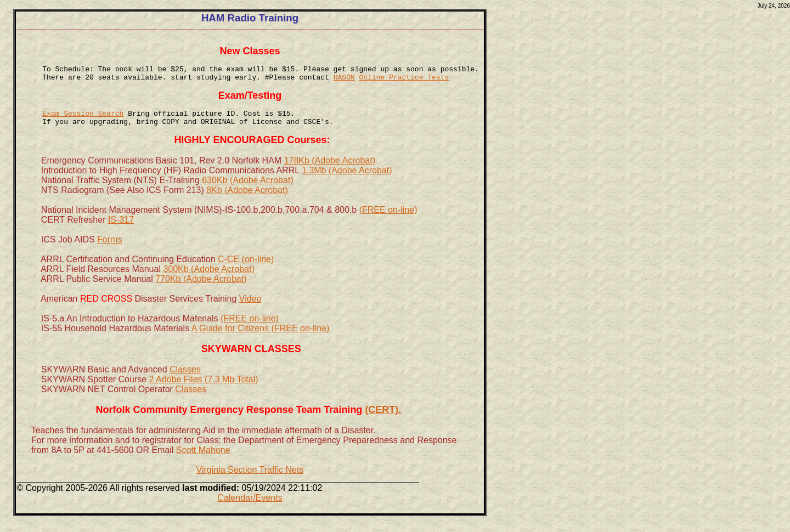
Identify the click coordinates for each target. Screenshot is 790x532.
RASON (344, 82)
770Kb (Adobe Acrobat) (201, 292)
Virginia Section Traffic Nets (250, 483)
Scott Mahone (203, 463)
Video (250, 312)
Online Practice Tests (404, 82)
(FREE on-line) (388, 223)
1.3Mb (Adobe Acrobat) (347, 183)
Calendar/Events (250, 511)
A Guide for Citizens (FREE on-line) (261, 341)
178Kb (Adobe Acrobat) (330, 174)
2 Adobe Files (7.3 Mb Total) (204, 392)
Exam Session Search (83, 123)
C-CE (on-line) (246, 272)
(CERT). (383, 423)
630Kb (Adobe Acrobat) (247, 193)
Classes (185, 383)
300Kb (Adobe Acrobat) (208, 282)
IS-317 (121, 233)
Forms (109, 253)
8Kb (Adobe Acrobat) (247, 203)
